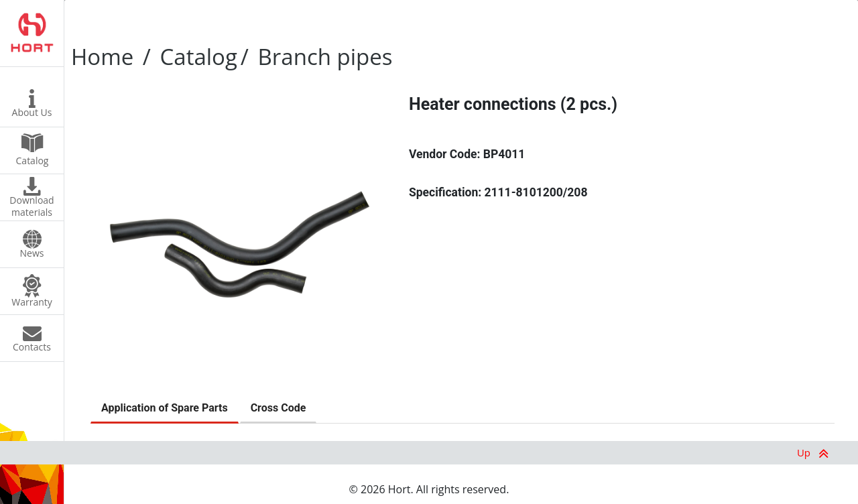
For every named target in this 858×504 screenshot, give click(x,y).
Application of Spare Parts (165, 408)
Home (102, 57)
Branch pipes (325, 57)
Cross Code (279, 408)
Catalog (199, 57)
